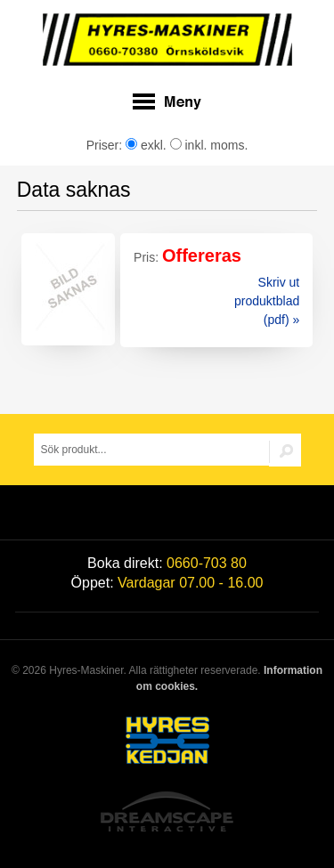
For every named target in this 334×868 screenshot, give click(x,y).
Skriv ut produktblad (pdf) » (267, 301)
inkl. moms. (209, 145)
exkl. (146, 145)
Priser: (106, 145)
